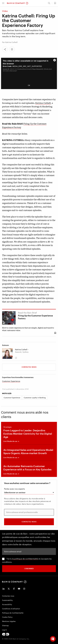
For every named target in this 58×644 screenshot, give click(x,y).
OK (29, 85)
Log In (4, 630)
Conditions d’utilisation (11, 609)
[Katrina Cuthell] (7, 354)
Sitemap (5, 625)
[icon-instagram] (24, 589)
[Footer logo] (6, 634)
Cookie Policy (7, 617)
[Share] (5, 49)
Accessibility (7, 604)
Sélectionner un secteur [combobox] (15, 492)
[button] (3, 3)
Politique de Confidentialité (13, 613)
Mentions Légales (9, 621)
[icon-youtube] (19, 589)
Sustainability (7, 600)
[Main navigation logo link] (18, 3)
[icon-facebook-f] (14, 589)
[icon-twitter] (9, 589)
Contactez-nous (29, 367)
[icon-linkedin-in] (4, 589)
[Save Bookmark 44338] (55, 333)
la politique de (19, 559)
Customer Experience (11, 381)
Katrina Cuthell (43, 103)
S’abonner (29, 569)
